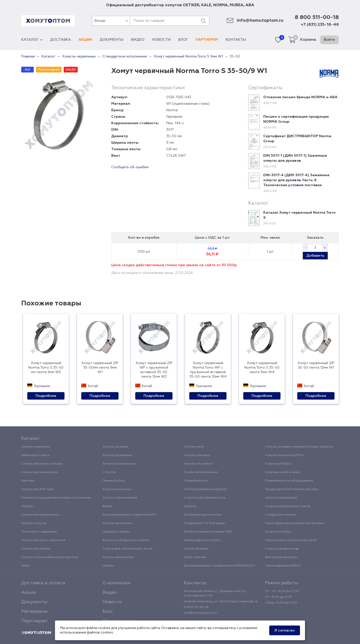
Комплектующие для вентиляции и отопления (56, 498)
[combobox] (111, 21)
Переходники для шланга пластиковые (295, 523)
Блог (183, 40)
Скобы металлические (201, 472)
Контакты (236, 40)
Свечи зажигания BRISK (283, 566)
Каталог (32, 40)
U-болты (109, 472)
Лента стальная (195, 557)
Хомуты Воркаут (196, 549)
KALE (206, 5)
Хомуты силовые (115, 447)
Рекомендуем (49, 70)
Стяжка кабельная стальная (42, 464)
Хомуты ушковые (197, 455)
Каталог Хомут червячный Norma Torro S (299, 215)
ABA (250, 5)
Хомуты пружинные (117, 455)
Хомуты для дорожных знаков (288, 506)
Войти (329, 40)
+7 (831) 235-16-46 (320, 25)
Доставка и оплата (43, 583)
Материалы (34, 612)
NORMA (220, 5)
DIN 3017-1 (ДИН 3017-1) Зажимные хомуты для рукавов (295, 158)
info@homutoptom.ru (260, 21)
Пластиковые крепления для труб (291, 540)
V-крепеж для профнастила (204, 498)
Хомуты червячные (36, 447)
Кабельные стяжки (35, 455)
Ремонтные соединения (39, 532)
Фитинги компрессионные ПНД (208, 532)
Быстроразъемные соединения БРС (130, 515)
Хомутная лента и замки (283, 472)
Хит (28, 70)
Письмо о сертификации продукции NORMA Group (296, 119)
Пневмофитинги (196, 481)
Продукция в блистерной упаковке (292, 489)
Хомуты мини (194, 447)
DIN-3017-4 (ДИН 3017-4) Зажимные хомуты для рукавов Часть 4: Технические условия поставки (296, 180)
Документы (111, 40)
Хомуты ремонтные (117, 489)
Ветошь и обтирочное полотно (126, 540)
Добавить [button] (315, 256)
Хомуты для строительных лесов (127, 549)
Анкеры (27, 506)
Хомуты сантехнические (39, 472)
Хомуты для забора (36, 549)
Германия (174, 117)
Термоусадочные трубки (202, 540)
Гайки (25, 566)
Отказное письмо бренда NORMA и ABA (300, 97)
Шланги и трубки (278, 532)
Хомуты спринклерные (120, 498)
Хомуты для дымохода (282, 549)
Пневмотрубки (114, 481)
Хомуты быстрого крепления (43, 540)
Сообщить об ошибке (130, 167)
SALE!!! (71, 70)
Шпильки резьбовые (281, 498)
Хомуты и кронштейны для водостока (50, 557)
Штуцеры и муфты (116, 532)
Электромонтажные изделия (205, 489)
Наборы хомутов (34, 523)
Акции (85, 40)
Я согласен (285, 631)
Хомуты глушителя (198, 464)
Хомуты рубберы (278, 464)
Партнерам (207, 40)
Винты (107, 506)
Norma (172, 110)
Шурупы (190, 506)
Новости (161, 40)
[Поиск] (203, 21)
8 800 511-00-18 (317, 17)
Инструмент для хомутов (202, 515)
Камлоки (28, 481)
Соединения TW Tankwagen (204, 523)
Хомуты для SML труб (37, 489)
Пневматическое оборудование (289, 481)
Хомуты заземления (117, 523)
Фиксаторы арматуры (281, 557)
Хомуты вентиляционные (40, 515)
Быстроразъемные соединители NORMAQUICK (219, 566)
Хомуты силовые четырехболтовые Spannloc (299, 447)
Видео (138, 40)
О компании (116, 583)
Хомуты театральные (118, 557)
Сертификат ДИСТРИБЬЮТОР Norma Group (297, 139)
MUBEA (237, 5)
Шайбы (108, 566)
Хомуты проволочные (119, 464)
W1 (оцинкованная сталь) (188, 104)
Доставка (60, 40)
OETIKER (191, 5)
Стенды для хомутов (280, 515)
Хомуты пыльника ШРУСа (284, 455)
